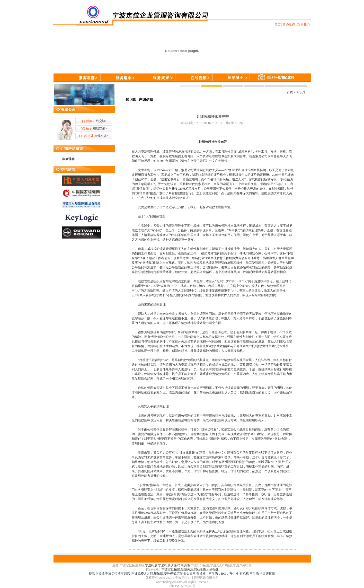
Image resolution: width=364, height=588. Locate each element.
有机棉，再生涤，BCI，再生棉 (217, 574)
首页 (290, 92)
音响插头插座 (186, 574)
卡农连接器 (267, 574)
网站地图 (200, 569)
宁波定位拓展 (171, 569)
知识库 (301, 92)
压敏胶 (158, 574)
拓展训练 (184, 565)
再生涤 (254, 574)
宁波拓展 (151, 565)
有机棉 (244, 574)
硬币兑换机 (97, 574)
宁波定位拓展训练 (118, 574)
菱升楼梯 (170, 574)
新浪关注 (187, 569)
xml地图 (213, 569)
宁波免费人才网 (142, 574)
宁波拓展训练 (167, 565)
